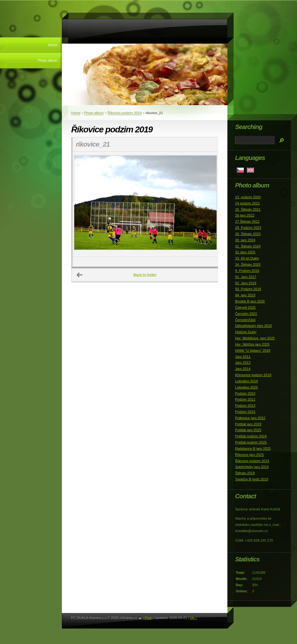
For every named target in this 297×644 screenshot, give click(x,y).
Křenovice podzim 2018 (253, 375)
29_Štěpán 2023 (248, 234)
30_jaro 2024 (245, 240)
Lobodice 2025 (246, 387)
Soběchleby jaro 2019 (252, 467)
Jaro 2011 (243, 357)
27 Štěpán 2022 (247, 221)
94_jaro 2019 (245, 295)
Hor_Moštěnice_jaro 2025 (255, 338)
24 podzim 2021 (247, 203)
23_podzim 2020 (248, 197)
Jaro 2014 (243, 369)
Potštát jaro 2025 (248, 430)
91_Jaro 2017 (246, 277)
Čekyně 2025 (245, 307)
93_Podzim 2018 (248, 289)
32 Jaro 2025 (245, 252)
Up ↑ (194, 618)
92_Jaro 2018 (246, 283)
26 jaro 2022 (245, 215)
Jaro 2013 (243, 363)
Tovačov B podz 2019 (252, 479)
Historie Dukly (246, 332)
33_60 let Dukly (247, 258)
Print (148, 618)
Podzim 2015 (245, 412)
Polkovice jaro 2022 (250, 418)
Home (53, 45)
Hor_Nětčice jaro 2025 (252, 344)
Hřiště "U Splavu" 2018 (253, 350)
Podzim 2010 (245, 393)
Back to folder (145, 275)
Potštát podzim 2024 (251, 436)
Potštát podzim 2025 (251, 442)
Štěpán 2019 (245, 473)
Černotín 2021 (246, 314)
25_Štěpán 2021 (248, 209)
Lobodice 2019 (246, 381)
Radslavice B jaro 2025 (253, 449)
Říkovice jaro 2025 (250, 455)
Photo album (47, 60)
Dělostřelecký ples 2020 (254, 326)
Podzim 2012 (245, 399)
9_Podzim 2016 (247, 271)
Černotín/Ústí (245, 320)
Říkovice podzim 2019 (125, 113)
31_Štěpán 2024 (248, 246)
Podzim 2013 (245, 406)
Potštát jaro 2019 (248, 424)
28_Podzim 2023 (248, 228)
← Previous (80, 275)
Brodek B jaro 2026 (250, 301)
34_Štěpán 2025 (248, 264)
